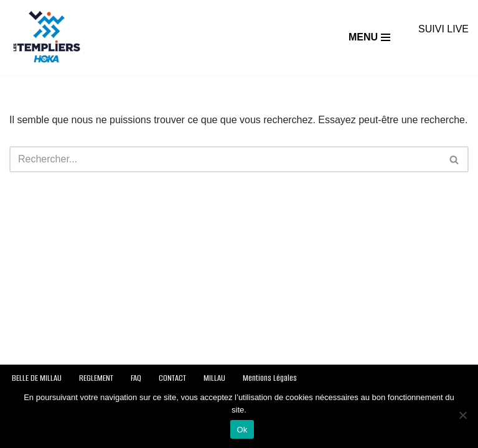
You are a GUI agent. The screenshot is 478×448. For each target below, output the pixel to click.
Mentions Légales (270, 378)
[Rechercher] (225, 159)
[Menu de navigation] (369, 37)
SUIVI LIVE (443, 29)
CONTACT (172, 378)
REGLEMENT (96, 378)
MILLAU (214, 378)
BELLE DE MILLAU (37, 378)
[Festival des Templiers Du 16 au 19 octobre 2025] (47, 37)
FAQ (136, 378)
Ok (242, 430)
